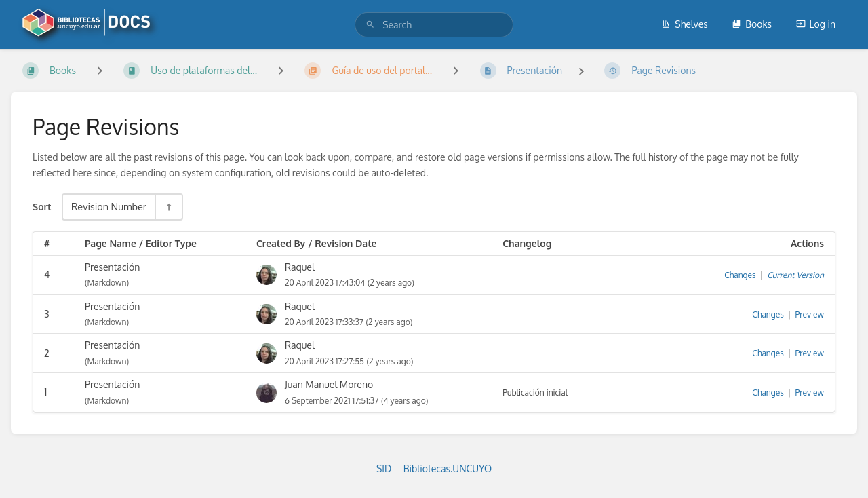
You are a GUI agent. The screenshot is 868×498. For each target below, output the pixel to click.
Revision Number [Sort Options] (109, 206)
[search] (434, 25)
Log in (816, 24)
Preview (810, 314)
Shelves (685, 24)
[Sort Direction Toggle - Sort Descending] (168, 207)
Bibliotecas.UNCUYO (448, 468)
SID (384, 468)
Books (752, 24)
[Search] (370, 25)
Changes (740, 275)
